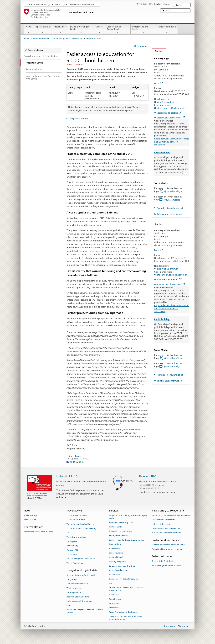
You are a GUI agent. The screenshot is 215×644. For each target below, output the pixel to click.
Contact (158, 51)
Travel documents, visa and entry (81, 528)
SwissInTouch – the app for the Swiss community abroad (125, 618)
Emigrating (72, 579)
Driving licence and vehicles (121, 531)
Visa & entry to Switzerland (118, 30)
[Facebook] (68, 462)
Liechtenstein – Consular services (124, 579)
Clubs (69, 605)
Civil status (114, 608)
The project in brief (78, 119)
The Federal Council (38, 4)
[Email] (83, 462)
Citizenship (114, 603)
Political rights (115, 527)
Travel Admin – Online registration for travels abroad (126, 589)
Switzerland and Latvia (143, 30)
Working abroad (74, 588)
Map (158, 83)
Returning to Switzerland (78, 597)
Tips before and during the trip (80, 524)
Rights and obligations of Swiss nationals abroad (85, 611)
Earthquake (72, 541)
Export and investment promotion (167, 549)
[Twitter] (71, 462)
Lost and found (116, 557)
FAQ (68, 533)
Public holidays (30, 515)
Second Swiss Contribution (164, 561)
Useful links (114, 595)
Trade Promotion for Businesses (123, 612)
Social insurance (116, 553)
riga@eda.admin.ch (168, 102)
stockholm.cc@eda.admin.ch (172, 108)
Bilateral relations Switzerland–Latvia (169, 545)
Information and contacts (163, 520)
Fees (111, 583)
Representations (43, 30)
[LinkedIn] (74, 462)
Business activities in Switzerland (166, 533)
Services (99, 30)
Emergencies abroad (118, 536)
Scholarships (115, 575)
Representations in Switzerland (81, 575)
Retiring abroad (74, 592)
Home (27, 39)
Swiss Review (115, 599)
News (29, 30)
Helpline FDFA (148, 476)
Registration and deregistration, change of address (128, 517)
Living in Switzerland (161, 524)
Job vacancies (30, 520)
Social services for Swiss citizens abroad (127, 540)
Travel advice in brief (76, 520)
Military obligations (118, 562)
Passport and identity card (121, 522)
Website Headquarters (168, 113)
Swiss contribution (167, 30)
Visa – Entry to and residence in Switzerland (171, 515)
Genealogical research (119, 570)
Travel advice (60, 30)
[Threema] (77, 462)
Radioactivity (72, 546)
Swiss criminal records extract (122, 566)
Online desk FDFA (67, 476)
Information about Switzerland (166, 528)
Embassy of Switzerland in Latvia (39, 532)
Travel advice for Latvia (77, 515)
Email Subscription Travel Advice (81, 559)
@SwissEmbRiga (173, 191)
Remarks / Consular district (170, 208)
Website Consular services (170, 118)
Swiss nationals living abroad (79, 601)
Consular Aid (72, 550)
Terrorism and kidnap (76, 537)
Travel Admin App (75, 563)
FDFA (58, 4)
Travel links (72, 554)
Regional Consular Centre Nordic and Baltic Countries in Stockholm (171, 142)
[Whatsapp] (80, 462)
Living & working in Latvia (81, 30)
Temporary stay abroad (77, 584)
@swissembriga (172, 200)
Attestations (115, 548)
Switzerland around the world (83, 4)
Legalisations (115, 544)
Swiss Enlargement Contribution (68, 39)
